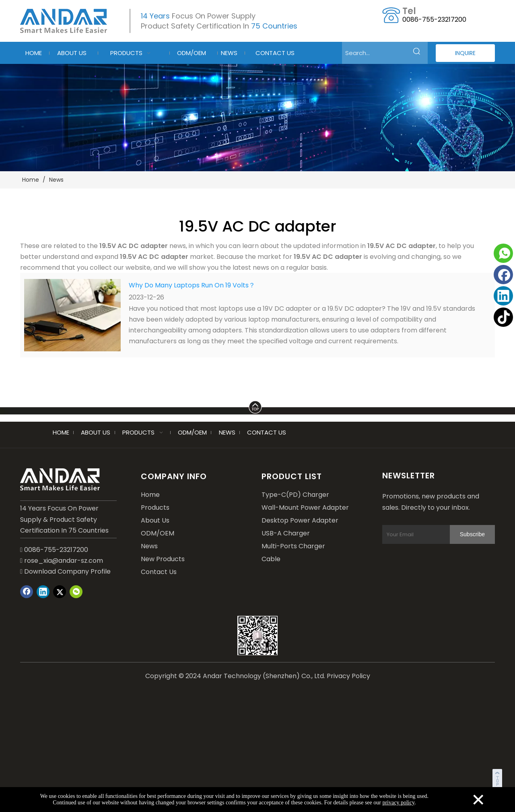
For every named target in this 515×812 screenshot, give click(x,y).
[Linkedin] (503, 296)
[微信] (76, 592)
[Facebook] (503, 275)
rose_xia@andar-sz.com (64, 561)
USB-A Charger (286, 533)
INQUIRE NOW (465, 55)
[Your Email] (424, 534)
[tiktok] (503, 317)
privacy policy (398, 803)
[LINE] (257, 406)
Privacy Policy (348, 676)
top (498, 777)
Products (155, 508)
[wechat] (257, 636)
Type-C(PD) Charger (295, 495)
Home (150, 495)
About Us (155, 520)
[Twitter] (60, 592)
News (149, 546)
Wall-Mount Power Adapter (305, 508)
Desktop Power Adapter (300, 520)
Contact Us (159, 572)
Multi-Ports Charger (293, 546)
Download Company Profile (65, 571)
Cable (271, 559)
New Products (163, 559)
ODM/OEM (158, 533)
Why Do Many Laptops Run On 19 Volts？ (192, 285)
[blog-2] (257, 118)
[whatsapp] (503, 253)
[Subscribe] (472, 534)
